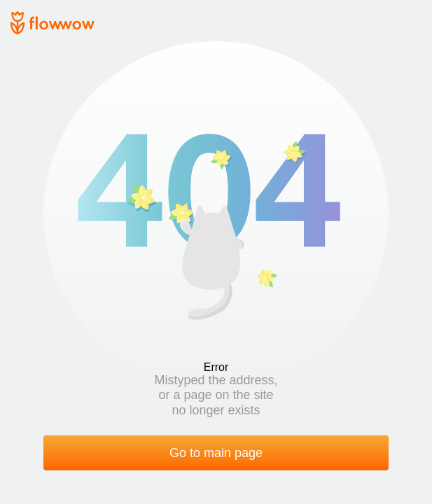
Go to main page (216, 453)
